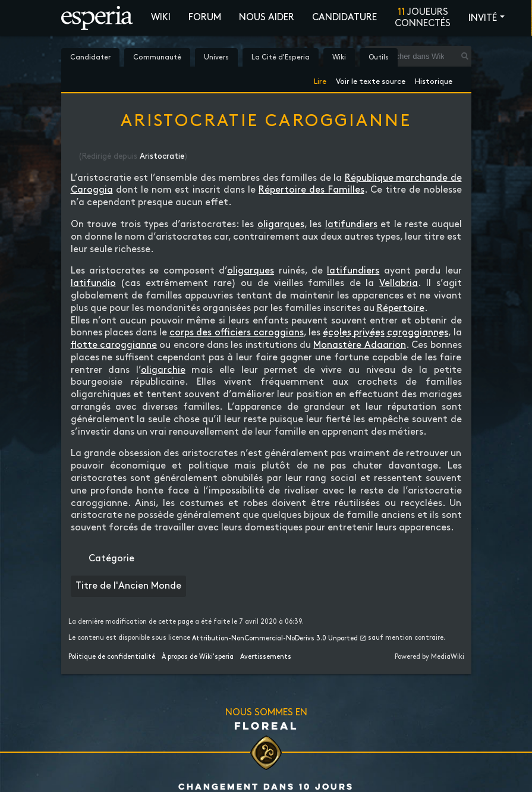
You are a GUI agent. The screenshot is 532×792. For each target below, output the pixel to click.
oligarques (281, 224)
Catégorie (111, 559)
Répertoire (401, 308)
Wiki (161, 18)
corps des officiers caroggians (237, 333)
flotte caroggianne (114, 345)
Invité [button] (483, 18)
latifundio (93, 283)
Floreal (266, 725)
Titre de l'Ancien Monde (128, 586)
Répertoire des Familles (311, 190)
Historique (434, 79)
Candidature (344, 18)
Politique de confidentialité (112, 657)
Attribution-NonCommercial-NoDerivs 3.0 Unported (275, 639)
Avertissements (266, 657)
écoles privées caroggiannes (385, 333)
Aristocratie (162, 156)
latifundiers (351, 224)
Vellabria (399, 283)
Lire (320, 79)
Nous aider (267, 18)
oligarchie (163, 370)
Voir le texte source (371, 79)
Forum (205, 18)
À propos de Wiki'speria (198, 657)
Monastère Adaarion (359, 345)
